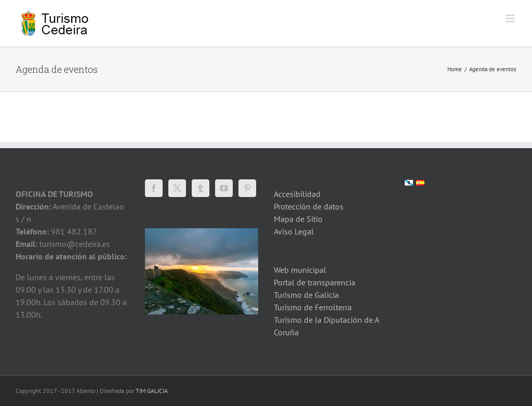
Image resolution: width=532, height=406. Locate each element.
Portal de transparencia (315, 282)
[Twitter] (177, 188)
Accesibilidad (297, 194)
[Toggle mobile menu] (511, 18)
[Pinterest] (247, 188)
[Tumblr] (201, 188)
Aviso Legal (294, 231)
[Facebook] (154, 188)
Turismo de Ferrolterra (313, 307)
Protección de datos (309, 206)
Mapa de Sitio (298, 219)
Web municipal (300, 270)
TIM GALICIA (152, 391)
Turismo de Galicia (306, 295)
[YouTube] (224, 188)
